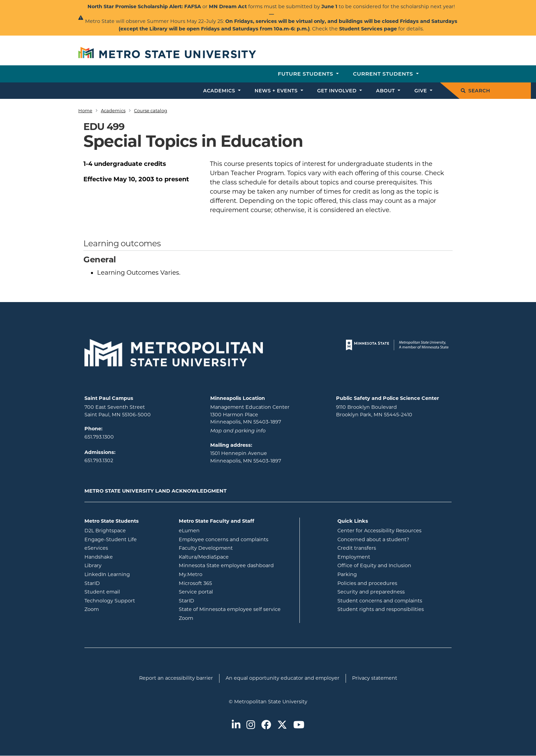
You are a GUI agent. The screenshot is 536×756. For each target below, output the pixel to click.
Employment (354, 557)
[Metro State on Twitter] (282, 725)
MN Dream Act (229, 6)
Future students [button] (306, 74)
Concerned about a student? (373, 539)
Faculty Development (206, 548)
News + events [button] (277, 91)
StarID (120, 583)
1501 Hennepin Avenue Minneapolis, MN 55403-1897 (246, 457)
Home (85, 110)
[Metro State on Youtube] (299, 725)
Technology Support (110, 601)
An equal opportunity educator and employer (283, 678)
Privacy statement (375, 678)
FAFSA (193, 6)
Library (120, 565)
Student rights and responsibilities (381, 609)
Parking (347, 574)
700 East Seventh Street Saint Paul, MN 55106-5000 (118, 411)
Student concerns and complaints (380, 601)
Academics (113, 110)
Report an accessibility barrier (176, 678)
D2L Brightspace (126, 530)
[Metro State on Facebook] (266, 725)
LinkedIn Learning (126, 574)
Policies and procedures (367, 583)
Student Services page (368, 29)
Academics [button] (220, 91)
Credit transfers (357, 548)
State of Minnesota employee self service (237, 609)
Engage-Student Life (126, 539)
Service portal (223, 591)
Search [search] (475, 91)
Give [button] (421, 91)
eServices (124, 548)
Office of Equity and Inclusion (374, 565)
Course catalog (151, 110)
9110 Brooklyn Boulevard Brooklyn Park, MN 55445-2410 (374, 411)
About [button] (386, 91)
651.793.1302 (99, 460)
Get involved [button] (338, 91)
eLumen (217, 530)
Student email (126, 591)
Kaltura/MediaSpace (231, 557)
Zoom (119, 609)
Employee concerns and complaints (224, 539)
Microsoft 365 (223, 583)
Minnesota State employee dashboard (237, 565)
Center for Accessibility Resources (379, 531)
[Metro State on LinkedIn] (236, 725)
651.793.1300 (99, 437)
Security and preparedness (371, 592)
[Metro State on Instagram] (251, 725)
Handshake (126, 557)
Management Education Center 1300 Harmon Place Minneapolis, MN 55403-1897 (250, 414)
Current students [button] (384, 74)
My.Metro (218, 574)
